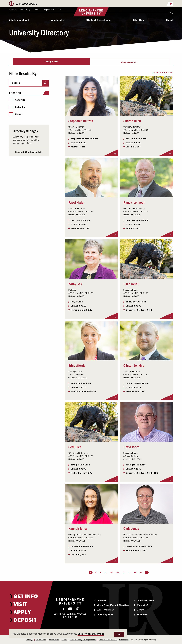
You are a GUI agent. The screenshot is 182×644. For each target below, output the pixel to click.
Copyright (29, 640)
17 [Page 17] (123, 573)
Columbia (17, 107)
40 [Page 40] (141, 573)
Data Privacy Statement (91, 634)
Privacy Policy (41, 640)
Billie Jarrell (131, 284)
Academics (58, 20)
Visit (37, 10)
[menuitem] (19, 20)
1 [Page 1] (96, 573)
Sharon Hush (132, 121)
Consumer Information (108, 640)
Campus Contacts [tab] (129, 62)
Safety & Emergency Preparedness (83, 640)
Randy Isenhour (134, 202)
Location (29, 93)
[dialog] (68, 634)
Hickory (16, 114)
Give (60, 10)
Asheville (17, 100)
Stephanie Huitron (81, 121)
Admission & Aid (19, 20)
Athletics (138, 20)
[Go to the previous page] (91, 573)
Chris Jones (131, 528)
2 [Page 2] (100, 573)
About (169, 20)
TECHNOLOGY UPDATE (94, 4)
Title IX (64, 640)
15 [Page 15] (111, 573)
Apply (28, 10)
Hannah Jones (78, 528)
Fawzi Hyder (76, 202)
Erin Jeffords (77, 365)
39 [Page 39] (135, 573)
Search (16, 83)
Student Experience (99, 20)
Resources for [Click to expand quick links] (16, 10)
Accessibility (54, 640)
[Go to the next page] (147, 573)
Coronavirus (124, 640)
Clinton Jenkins (134, 365)
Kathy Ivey (75, 284)
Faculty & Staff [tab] (51, 62)
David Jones (131, 447)
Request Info (49, 10)
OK (119, 634)
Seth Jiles (75, 447)
